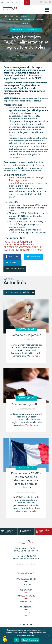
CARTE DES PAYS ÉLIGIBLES (19, 245)
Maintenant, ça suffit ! (26, 404)
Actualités (26, 585)
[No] (49, 635)
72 (22, 2)
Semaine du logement (26, 335)
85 (27, 2)
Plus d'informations (30, 640)
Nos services (26, 602)
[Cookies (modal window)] (5, 639)
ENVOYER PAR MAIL (15, 269)
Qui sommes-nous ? (26, 573)
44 (8, 2)
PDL (3, 2)
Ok (17, 640)
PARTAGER (12, 257)
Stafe (33, 564)
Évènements (26, 590)
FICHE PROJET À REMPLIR (18, 242)
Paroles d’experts (26, 596)
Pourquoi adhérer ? (26, 579)
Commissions (26, 607)
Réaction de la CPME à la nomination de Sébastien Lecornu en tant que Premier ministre (26, 481)
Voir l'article (33, 356)
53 (17, 2)
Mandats (26, 613)
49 (13, 2)
